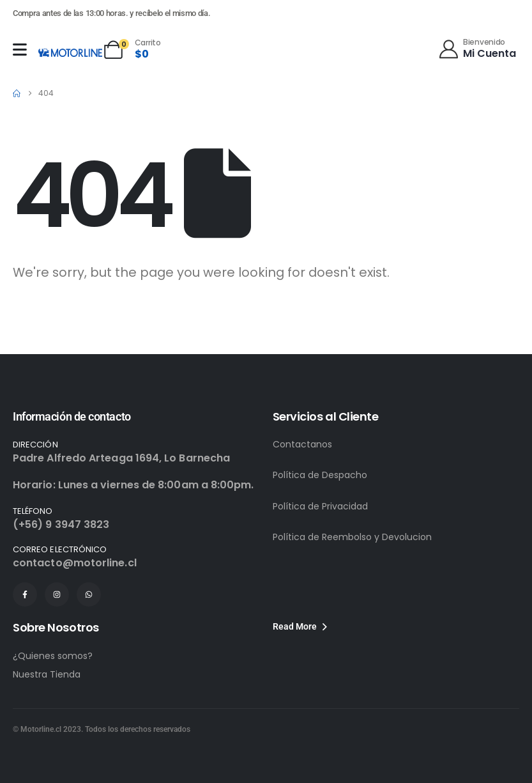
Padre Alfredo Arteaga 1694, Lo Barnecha (121, 458)
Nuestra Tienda (47, 674)
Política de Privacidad (320, 506)
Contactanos (302, 444)
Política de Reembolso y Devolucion (352, 537)
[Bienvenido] (477, 48)
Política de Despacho (320, 475)
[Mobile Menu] (20, 50)
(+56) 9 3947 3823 (61, 524)
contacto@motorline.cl (75, 563)
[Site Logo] (70, 52)
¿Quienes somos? (53, 656)
